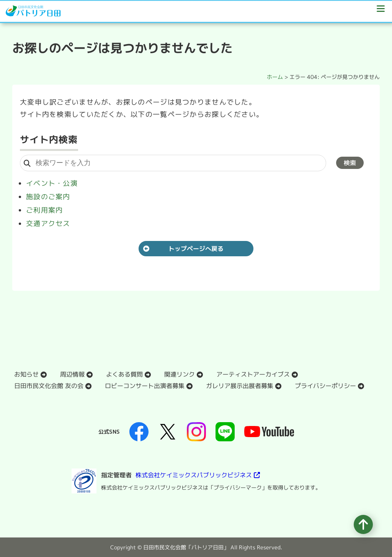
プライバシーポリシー (325, 386)
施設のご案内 (48, 197)
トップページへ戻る (196, 249)
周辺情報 (72, 374)
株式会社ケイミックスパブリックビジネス (194, 475)
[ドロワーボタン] (381, 11)
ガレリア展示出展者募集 (240, 386)
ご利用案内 (44, 210)
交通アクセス (48, 224)
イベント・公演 (52, 183)
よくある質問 (124, 374)
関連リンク (180, 374)
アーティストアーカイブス (253, 374)
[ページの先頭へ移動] (363, 524)
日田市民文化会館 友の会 (49, 386)
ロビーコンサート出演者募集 (145, 386)
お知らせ (26, 374)
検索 (350, 163)
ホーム (275, 77)
